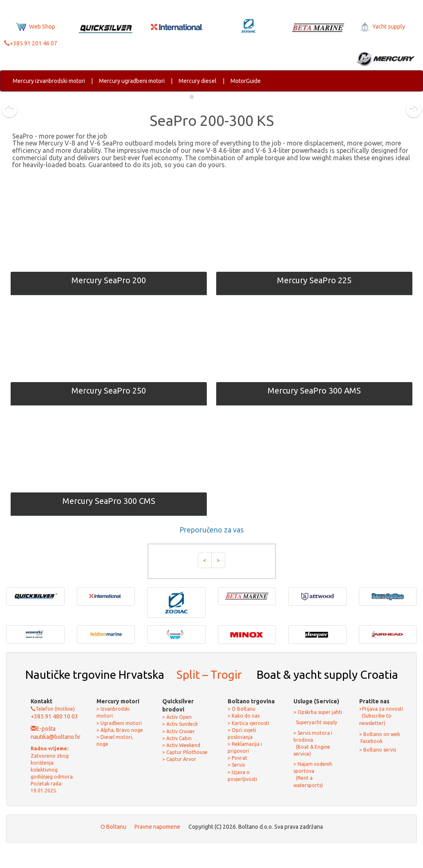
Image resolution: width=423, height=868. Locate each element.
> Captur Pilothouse (185, 752)
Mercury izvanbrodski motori (49, 81)
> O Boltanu (242, 709)
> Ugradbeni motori (119, 723)
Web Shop (35, 27)
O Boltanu (113, 827)
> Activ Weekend (181, 745)
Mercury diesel (198, 81)
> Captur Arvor (179, 759)
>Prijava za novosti (381, 709)
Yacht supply (382, 27)
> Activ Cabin (177, 738)
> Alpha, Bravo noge (120, 730)
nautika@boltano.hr (56, 737)
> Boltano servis (378, 750)
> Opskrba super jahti (318, 712)
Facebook (371, 741)
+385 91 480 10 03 (54, 716)
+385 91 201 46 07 (31, 43)
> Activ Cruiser (179, 731)
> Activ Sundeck (180, 724)
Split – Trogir (209, 674)
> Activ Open (177, 717)
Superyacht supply (316, 722)
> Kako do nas (244, 716)
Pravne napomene (157, 827)
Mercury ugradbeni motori (132, 81)
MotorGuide (246, 81)
